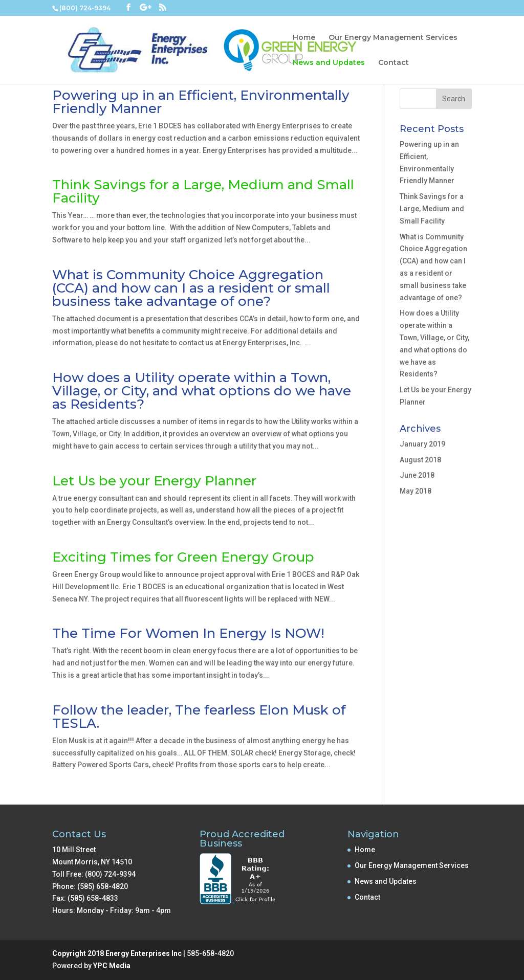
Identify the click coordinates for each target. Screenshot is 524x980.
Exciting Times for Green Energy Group (183, 557)
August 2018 (420, 460)
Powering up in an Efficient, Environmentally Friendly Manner (201, 102)
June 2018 (417, 475)
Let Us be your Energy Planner (154, 481)
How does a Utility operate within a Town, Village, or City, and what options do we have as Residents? (202, 391)
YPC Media (112, 966)
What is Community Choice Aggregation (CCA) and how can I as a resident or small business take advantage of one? (191, 288)
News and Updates (329, 63)
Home (304, 38)
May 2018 (416, 491)
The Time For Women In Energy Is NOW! (188, 633)
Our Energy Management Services (393, 38)
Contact (394, 63)
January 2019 (422, 444)
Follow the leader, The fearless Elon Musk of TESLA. (199, 717)
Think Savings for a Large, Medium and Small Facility (203, 191)
